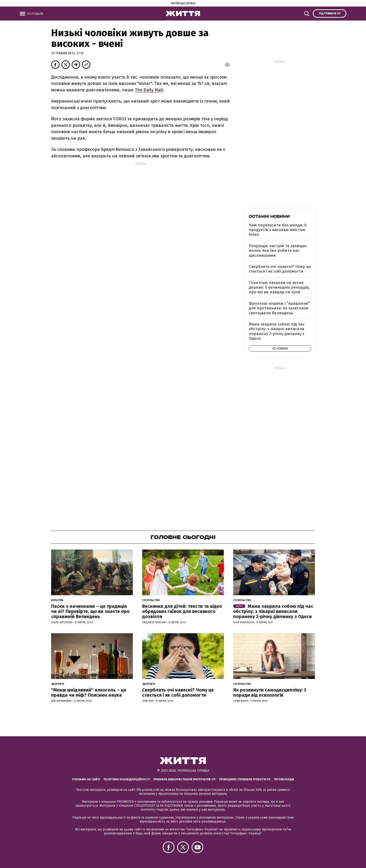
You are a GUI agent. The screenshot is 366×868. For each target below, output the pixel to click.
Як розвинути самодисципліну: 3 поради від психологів (270, 692)
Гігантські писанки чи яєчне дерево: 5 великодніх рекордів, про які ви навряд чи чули (279, 287)
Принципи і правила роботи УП (245, 779)
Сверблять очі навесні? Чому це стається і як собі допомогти (280, 269)
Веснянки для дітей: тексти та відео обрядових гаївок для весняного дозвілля (182, 611)
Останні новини (269, 216)
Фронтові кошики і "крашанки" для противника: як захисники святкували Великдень (279, 308)
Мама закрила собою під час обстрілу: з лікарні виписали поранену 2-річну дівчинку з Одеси (277, 331)
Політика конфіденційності (127, 779)
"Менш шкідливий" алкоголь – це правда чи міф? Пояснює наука (89, 692)
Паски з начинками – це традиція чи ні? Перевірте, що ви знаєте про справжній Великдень (90, 611)
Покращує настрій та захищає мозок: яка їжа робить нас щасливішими (278, 251)
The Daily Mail (149, 90)
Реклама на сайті (86, 779)
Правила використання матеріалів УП (184, 779)
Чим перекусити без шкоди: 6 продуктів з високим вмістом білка (278, 230)
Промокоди (284, 779)
